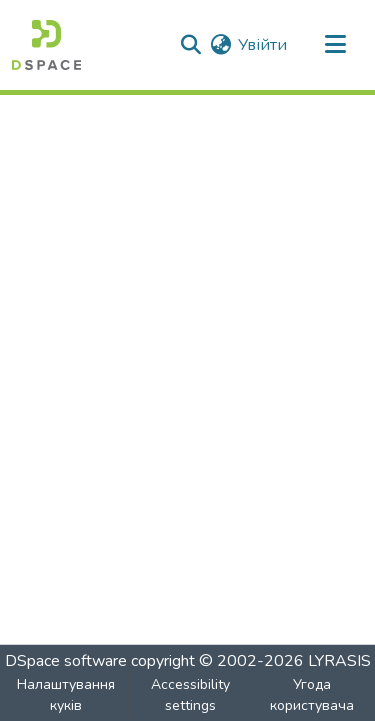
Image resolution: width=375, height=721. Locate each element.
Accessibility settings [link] (190, 695)
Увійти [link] (262, 45)
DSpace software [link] (66, 661)
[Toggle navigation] (335, 45)
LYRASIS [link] (339, 661)
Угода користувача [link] (312, 695)
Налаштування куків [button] (66, 695)
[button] (46, 45)
